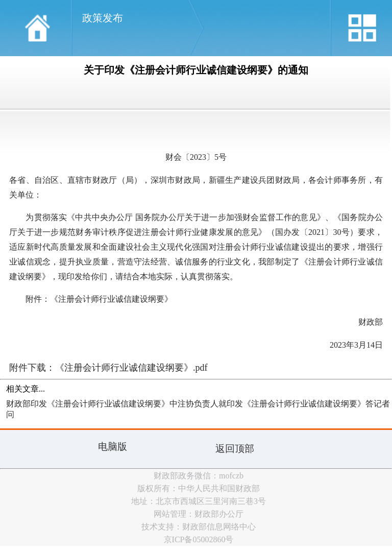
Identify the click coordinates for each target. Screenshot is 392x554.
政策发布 (103, 18)
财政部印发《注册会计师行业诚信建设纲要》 (88, 404)
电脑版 (113, 447)
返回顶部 (235, 449)
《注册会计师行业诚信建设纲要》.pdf (131, 368)
